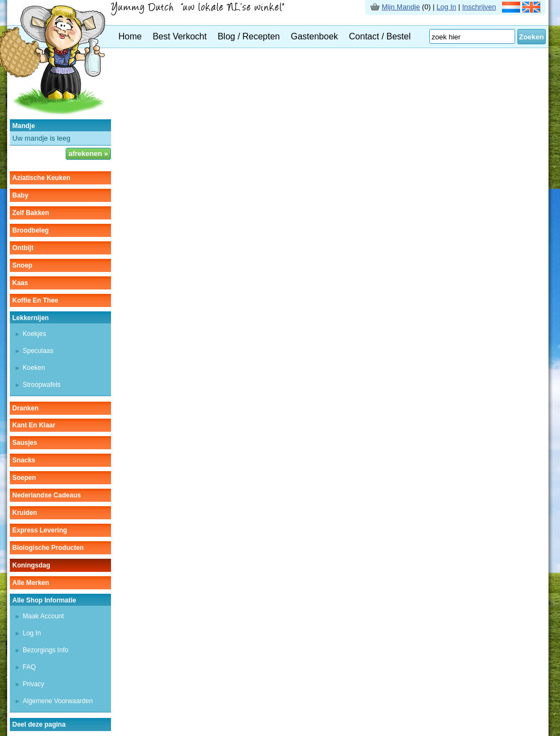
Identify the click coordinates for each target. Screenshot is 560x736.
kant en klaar (34, 425)
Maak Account (43, 616)
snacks (24, 460)
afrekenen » (88, 153)
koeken (34, 368)
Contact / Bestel (380, 36)
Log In (446, 7)
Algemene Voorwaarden (58, 701)
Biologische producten (48, 548)
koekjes (35, 334)
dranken (26, 408)
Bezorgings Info (46, 650)
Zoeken (532, 37)
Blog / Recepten (249, 36)
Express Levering (40, 530)
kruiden (25, 513)
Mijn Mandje (401, 7)
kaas (21, 283)
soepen (24, 478)
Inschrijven (479, 7)
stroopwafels (42, 385)
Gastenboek (314, 36)
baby (21, 195)
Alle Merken (31, 583)
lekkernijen (31, 318)
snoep (23, 265)
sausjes (25, 443)
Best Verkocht (180, 36)
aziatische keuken (42, 178)
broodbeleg (31, 230)
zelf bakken (31, 213)
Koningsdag (31, 565)
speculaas (38, 351)
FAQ (30, 667)
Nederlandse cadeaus (47, 495)
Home (130, 36)
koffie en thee (36, 300)
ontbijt (23, 248)
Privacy (34, 684)
